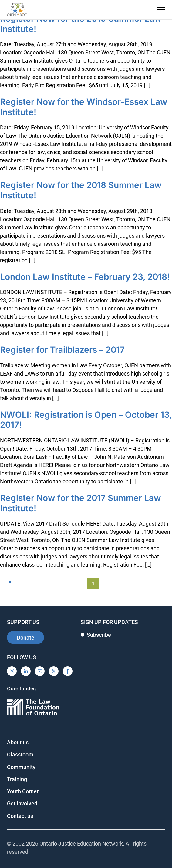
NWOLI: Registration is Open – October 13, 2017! (86, 420)
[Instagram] (12, 671)
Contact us (20, 816)
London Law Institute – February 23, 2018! (85, 277)
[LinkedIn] (26, 671)
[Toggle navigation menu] (161, 10)
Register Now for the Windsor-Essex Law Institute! (84, 107)
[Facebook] (68, 671)
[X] (54, 671)
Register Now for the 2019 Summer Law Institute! (81, 24)
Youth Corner (23, 791)
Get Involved (22, 803)
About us (18, 742)
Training (17, 779)
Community (21, 767)
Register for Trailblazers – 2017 (62, 350)
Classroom (20, 755)
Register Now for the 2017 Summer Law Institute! (81, 503)
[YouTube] (40, 671)
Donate (25, 638)
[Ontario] (33, 708)
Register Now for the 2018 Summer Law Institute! (81, 190)
